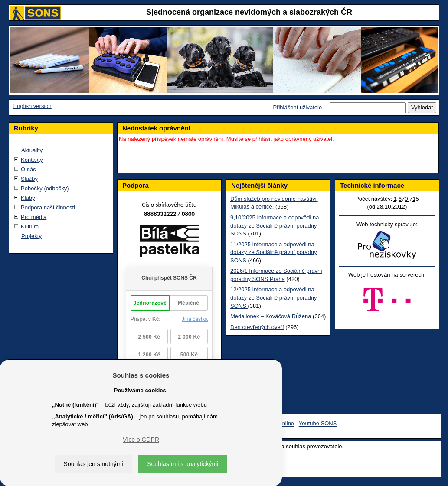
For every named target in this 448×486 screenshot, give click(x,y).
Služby (29, 179)
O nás (28, 169)
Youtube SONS (318, 424)
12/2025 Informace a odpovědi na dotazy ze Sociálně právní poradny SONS (273, 297)
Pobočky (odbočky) (45, 188)
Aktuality (32, 150)
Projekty (31, 236)
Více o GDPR (141, 440)
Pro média (34, 217)
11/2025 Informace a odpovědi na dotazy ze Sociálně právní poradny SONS (273, 252)
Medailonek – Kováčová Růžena (271, 316)
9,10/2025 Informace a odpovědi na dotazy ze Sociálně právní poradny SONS (275, 225)
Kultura (30, 227)
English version (33, 106)
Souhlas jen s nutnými (93, 464)
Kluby (28, 198)
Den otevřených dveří (257, 327)
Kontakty (32, 160)
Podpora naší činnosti (48, 207)
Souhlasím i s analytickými (183, 464)
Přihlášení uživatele (297, 107)
